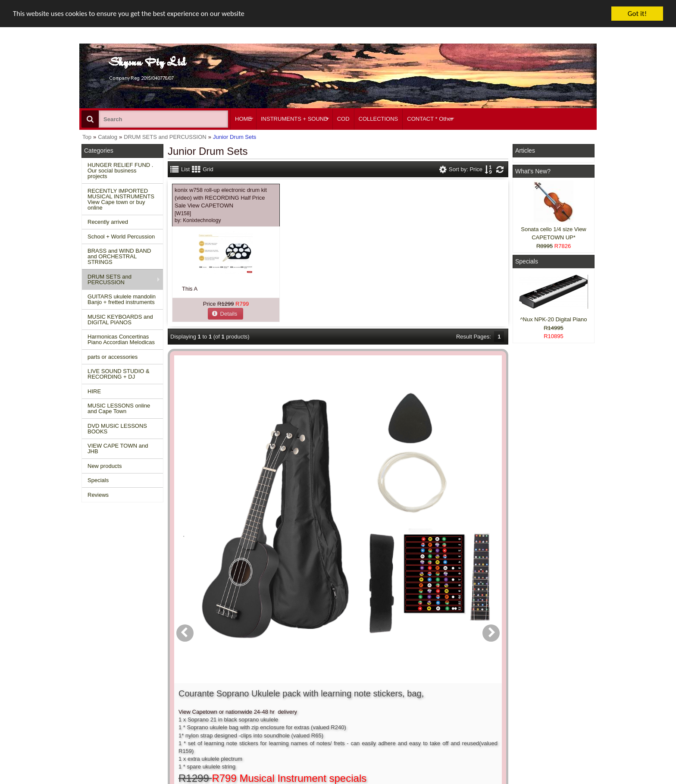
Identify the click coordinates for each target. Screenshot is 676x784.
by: (198, 220)
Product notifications (327, 705)
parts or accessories (113, 357)
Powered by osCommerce (499, 782)
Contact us (207, 682)
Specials (98, 480)
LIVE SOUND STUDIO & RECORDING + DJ (119, 374)
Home (93, 682)
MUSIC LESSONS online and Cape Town (119, 408)
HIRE (94, 391)
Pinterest (528, 721)
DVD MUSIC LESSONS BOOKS (117, 429)
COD (343, 119)
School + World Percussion (121, 237)
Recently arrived (108, 222)
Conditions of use (216, 689)
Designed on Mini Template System (561, 782)
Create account (321, 682)
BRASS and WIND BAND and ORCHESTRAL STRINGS (119, 256)
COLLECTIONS (379, 119)
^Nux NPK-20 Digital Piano (554, 319)
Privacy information (218, 705)
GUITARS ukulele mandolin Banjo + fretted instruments (122, 299)
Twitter (537, 701)
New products (105, 466)
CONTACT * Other (430, 119)
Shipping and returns (220, 697)
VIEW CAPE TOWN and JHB (118, 448)
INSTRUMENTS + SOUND (294, 119)
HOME (243, 119)
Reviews (98, 495)
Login (309, 689)
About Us (421, 682)
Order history (318, 697)
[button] (225, 314)
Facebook (541, 685)
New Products (103, 689)
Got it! (637, 14)
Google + (529, 713)
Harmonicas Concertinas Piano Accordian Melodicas (121, 339)
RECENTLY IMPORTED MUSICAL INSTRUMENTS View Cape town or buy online (121, 199)
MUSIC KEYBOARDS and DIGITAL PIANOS (120, 320)
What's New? (533, 171)
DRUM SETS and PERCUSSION (110, 279)
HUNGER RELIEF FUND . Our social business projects (120, 171)
